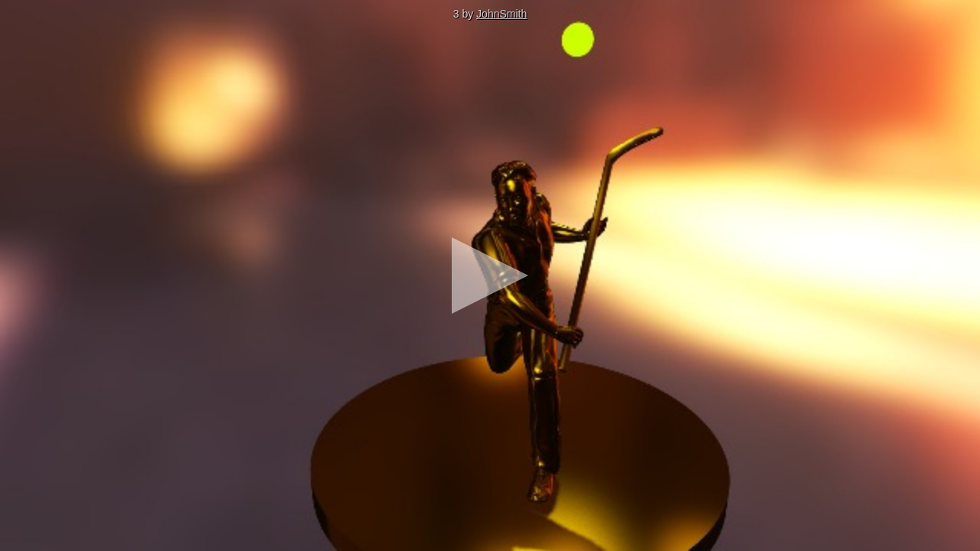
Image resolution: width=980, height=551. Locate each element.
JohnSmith (501, 14)
